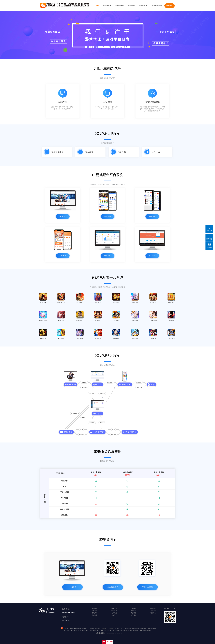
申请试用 (169, 6)
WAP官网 (107, 216)
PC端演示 (72, 587)
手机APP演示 (147, 587)
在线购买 (95, 613)
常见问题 (114, 611)
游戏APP (63, 256)
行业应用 (143, 6)
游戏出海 (131, 6)
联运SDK (152, 216)
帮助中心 (134, 611)
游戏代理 (120, 6)
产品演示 (134, 608)
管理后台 (107, 256)
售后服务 (95, 615)
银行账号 (153, 613)
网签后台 (95, 608)
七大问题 (114, 613)
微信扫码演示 (113, 587)
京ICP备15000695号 (93, 629)
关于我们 (134, 615)
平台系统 (107, 6)
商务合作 (153, 608)
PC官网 (63, 216)
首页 (97, 6)
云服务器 (95, 611)
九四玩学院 (157, 6)
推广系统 (152, 256)
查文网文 (114, 615)
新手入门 (114, 608)
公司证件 (153, 611)
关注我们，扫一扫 (169, 608)
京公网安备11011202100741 (107, 629)
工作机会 (134, 613)
